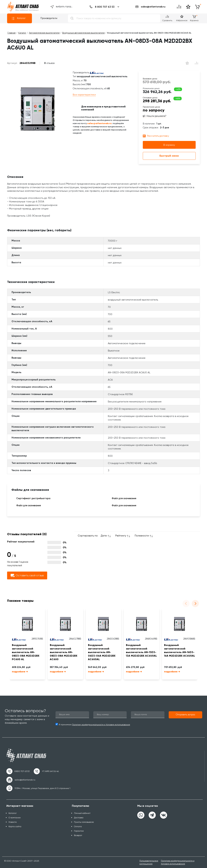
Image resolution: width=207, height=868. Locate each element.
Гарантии (79, 831)
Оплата (78, 826)
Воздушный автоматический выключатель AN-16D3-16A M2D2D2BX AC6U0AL (180, 650)
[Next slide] (195, 604)
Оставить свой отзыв (27, 576)
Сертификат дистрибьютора (31, 499)
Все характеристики (84, 95)
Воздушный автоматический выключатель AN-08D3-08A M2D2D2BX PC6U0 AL (26, 652)
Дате (104, 536)
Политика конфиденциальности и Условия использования (178, 862)
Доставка (79, 818)
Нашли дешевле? (156, 116)
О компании (15, 818)
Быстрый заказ (169, 156)
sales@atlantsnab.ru (150, 7)
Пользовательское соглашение (149, 862)
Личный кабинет (82, 813)
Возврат (78, 835)
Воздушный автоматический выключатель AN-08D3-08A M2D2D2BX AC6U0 (64, 652)
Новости (13, 822)
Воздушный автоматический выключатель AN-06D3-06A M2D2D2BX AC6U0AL (102, 652)
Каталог (18, 18)
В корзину (169, 145)
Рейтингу (121, 536)
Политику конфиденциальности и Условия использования (101, 725)
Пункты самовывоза (84, 822)
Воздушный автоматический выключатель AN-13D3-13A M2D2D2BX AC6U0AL (141, 650)
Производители (49, 18)
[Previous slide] (186, 604)
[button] (185, 715)
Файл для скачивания (122, 499)
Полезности (142, 536)
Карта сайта (15, 826)
